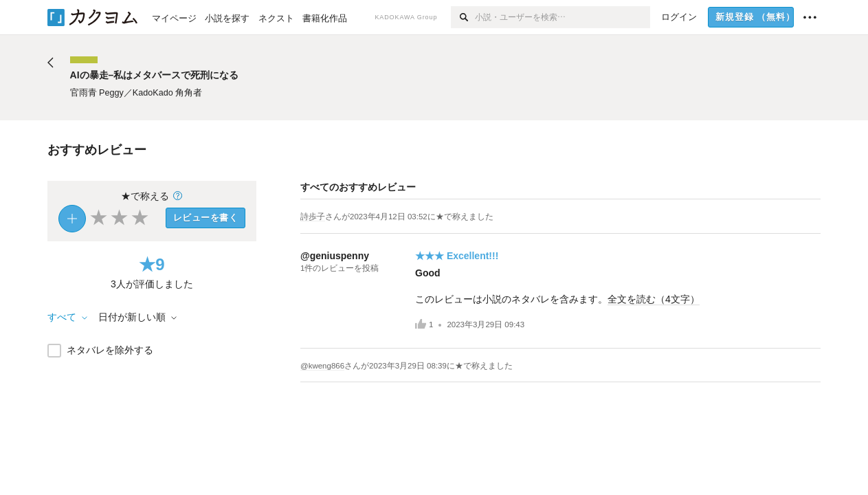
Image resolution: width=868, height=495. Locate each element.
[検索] (463, 17)
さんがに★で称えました (409, 217)
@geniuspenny (335, 256)
